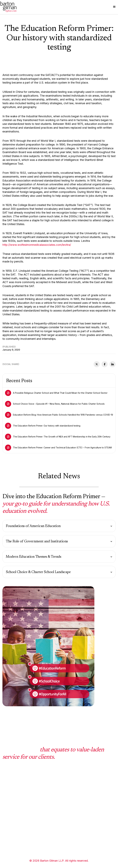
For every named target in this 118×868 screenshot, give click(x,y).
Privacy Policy (49, 834)
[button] (114, 7)
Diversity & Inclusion (53, 791)
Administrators (11, 834)
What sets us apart (52, 785)
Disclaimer (47, 839)
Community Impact (52, 818)
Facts (44, 807)
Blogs (83, 796)
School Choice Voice (91, 785)
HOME (6, 785)
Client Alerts (86, 802)
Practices (8, 791)
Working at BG (49, 802)
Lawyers (7, 839)
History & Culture (51, 813)
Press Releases (88, 818)
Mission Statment (51, 796)
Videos (83, 791)
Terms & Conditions (52, 845)
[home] (8, 7)
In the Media (87, 813)
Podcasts (85, 807)
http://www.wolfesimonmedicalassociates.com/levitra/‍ (37, 245)
